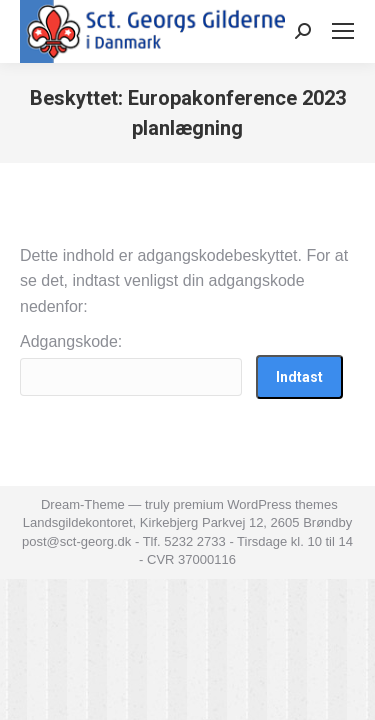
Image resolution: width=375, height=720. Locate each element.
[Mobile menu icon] (343, 31)
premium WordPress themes (255, 504)
